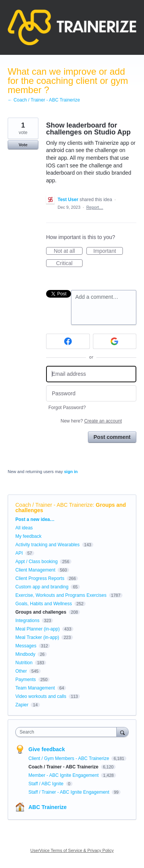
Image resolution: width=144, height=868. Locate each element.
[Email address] (91, 374)
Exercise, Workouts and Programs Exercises (61, 595)
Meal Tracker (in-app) (37, 637)
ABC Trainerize (48, 807)
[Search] (122, 732)
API (19, 553)
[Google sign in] (115, 341)
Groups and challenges (41, 612)
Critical (69, 264)
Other (21, 671)
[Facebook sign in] (68, 341)
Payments (26, 680)
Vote (23, 145)
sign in (71, 472)
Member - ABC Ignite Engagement (64, 775)
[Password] (91, 394)
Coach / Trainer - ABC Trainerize (54, 505)
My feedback (28, 536)
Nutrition (24, 663)
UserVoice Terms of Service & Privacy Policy (72, 850)
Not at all (68, 251)
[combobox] (68, 732)
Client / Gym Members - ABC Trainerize (69, 758)
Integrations (27, 621)
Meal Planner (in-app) (37, 629)
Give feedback (47, 749)
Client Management (35, 570)
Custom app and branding (42, 587)
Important (108, 251)
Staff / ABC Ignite (47, 784)
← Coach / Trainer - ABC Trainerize (44, 100)
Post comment (112, 437)
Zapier (22, 705)
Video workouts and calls (41, 696)
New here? (91, 421)
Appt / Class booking (36, 562)
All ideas (24, 528)
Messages (26, 646)
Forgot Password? (67, 408)
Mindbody (25, 654)
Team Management (35, 688)
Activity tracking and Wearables (47, 545)
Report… (95, 207)
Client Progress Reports (40, 578)
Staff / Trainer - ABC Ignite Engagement (70, 792)
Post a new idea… (35, 519)
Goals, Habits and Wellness (44, 604)
